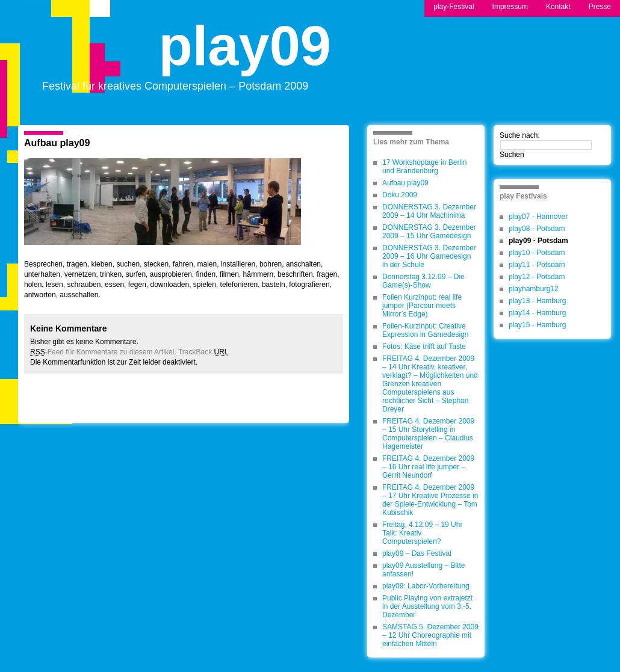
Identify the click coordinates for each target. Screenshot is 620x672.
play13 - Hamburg (537, 301)
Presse (600, 7)
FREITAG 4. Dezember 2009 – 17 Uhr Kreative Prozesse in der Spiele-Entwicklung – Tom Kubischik (430, 500)
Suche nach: (520, 135)
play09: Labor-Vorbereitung (426, 586)
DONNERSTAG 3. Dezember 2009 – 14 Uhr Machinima (429, 211)
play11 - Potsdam (537, 265)
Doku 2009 (400, 195)
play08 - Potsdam (537, 229)
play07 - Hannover (538, 217)
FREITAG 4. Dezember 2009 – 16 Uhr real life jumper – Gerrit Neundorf (428, 467)
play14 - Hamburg (537, 313)
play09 (245, 56)
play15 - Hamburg (537, 325)
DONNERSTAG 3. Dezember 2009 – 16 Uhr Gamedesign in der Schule (429, 256)
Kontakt (558, 7)
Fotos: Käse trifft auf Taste (424, 347)
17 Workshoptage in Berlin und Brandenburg (425, 167)
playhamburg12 (534, 289)
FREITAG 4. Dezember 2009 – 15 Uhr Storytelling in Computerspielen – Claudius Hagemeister (428, 434)
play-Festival (454, 7)
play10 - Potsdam (537, 253)
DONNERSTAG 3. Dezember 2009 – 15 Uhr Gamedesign (429, 232)
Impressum (510, 7)
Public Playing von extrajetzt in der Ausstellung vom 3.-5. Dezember (427, 606)
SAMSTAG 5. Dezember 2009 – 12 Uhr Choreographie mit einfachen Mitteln (430, 635)
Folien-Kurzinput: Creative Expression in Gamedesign (425, 330)
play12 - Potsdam (537, 277)
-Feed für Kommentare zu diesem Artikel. (103, 352)
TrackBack (203, 352)
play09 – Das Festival (417, 553)
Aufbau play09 (57, 143)
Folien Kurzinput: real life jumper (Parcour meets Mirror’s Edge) (422, 306)
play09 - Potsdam (538, 241)
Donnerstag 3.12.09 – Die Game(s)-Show (423, 281)
